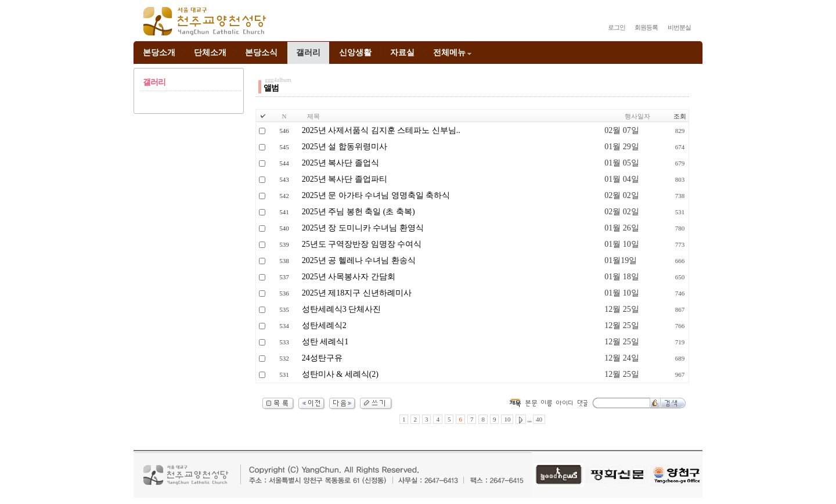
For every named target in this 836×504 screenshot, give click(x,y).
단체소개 (210, 53)
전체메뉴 (453, 53)
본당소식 (261, 53)
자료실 (402, 53)
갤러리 (308, 53)
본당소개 (159, 53)
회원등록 (646, 27)
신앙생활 (355, 53)
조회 (680, 116)
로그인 (617, 27)
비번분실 (679, 27)
